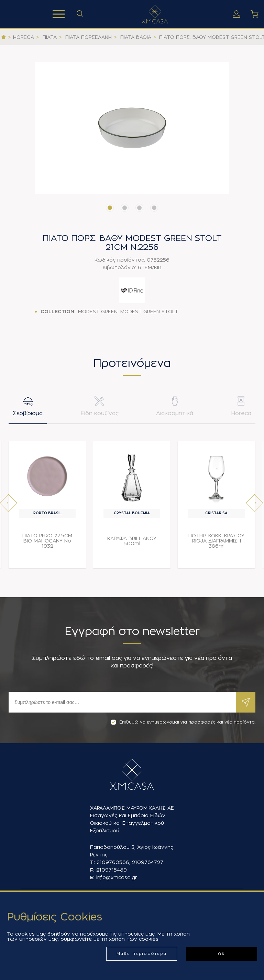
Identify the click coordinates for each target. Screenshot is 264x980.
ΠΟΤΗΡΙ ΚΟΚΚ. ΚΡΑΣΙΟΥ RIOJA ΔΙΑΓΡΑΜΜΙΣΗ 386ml (216, 542)
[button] (110, 208)
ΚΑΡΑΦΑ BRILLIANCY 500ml (132, 542)
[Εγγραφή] (122, 702)
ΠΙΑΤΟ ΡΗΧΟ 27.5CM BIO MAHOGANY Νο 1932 (47, 542)
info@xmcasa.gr (117, 877)
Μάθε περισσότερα (142, 954)
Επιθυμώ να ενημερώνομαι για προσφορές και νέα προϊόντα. (183, 722)
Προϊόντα (59, 14)
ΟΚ (222, 954)
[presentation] (8, 504)
